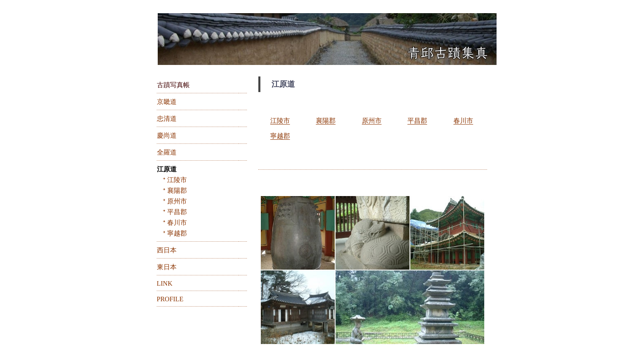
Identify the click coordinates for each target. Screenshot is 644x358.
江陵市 (280, 121)
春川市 (463, 121)
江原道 (167, 169)
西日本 (167, 250)
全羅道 (167, 152)
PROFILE (170, 299)
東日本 (167, 267)
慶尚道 (167, 135)
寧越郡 (280, 136)
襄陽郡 (326, 121)
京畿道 (167, 102)
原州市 (372, 121)
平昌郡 (417, 121)
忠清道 (167, 119)
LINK (165, 283)
